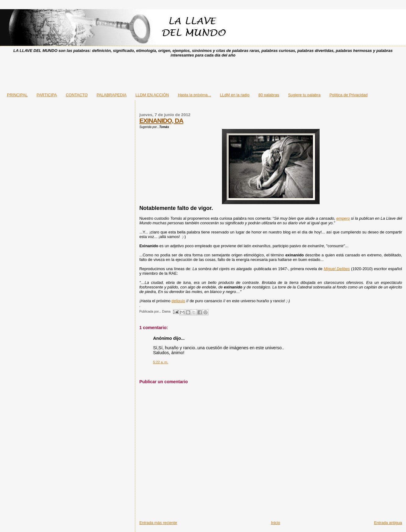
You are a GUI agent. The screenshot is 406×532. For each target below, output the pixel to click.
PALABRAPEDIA (111, 95)
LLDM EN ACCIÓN (152, 95)
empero (343, 218)
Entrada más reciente (158, 523)
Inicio (275, 523)
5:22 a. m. (160, 362)
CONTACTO (77, 95)
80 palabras (269, 95)
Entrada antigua (388, 523)
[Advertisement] (203, 73)
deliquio (178, 301)
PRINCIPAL (17, 95)
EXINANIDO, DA (161, 121)
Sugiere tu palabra (304, 95)
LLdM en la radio (235, 95)
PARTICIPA (47, 95)
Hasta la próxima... (194, 95)
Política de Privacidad (348, 95)
